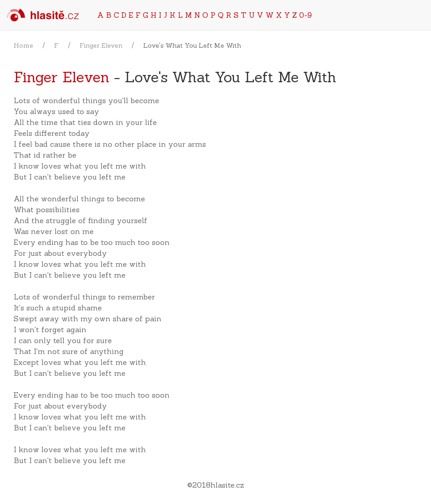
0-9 (306, 15)
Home (23, 45)
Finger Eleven (101, 45)
